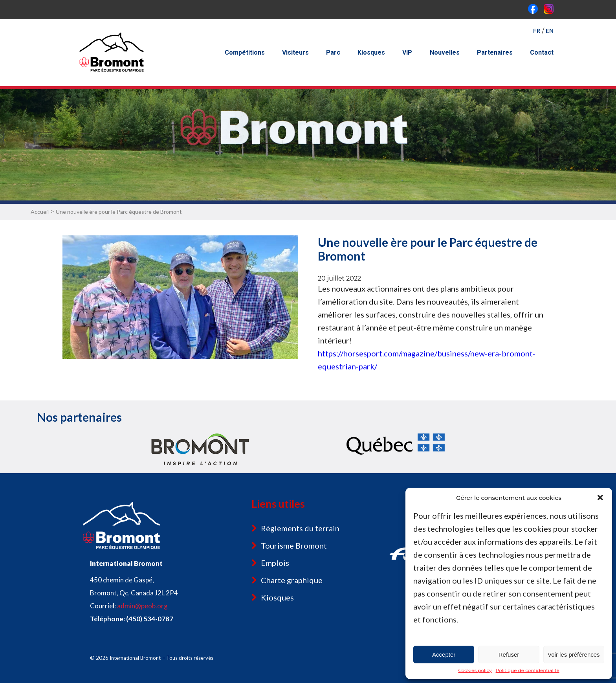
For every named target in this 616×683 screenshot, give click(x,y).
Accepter (444, 655)
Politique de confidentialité (528, 670)
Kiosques (371, 52)
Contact (542, 52)
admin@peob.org (142, 606)
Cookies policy (475, 670)
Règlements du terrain (300, 528)
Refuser (509, 655)
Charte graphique (292, 580)
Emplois (275, 563)
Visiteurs (295, 52)
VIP (407, 52)
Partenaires (495, 52)
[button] (600, 498)
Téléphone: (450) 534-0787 (132, 619)
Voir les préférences (574, 655)
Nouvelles (445, 52)
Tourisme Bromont (294, 545)
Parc (333, 52)
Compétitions (245, 52)
